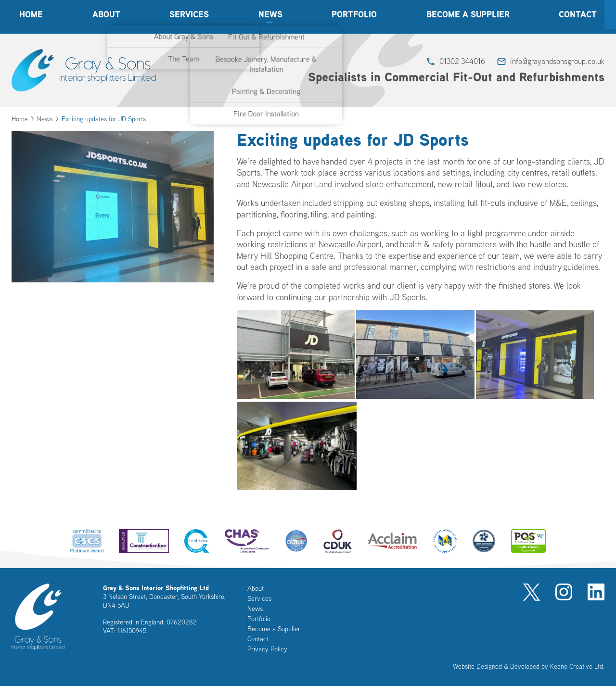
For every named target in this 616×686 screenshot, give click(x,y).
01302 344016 (462, 61)
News (270, 17)
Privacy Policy (267, 649)
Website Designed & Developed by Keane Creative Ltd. (529, 666)
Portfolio (354, 17)
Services (189, 17)
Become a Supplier (468, 17)
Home (31, 17)
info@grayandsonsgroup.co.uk (557, 61)
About (106, 17)
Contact (578, 17)
